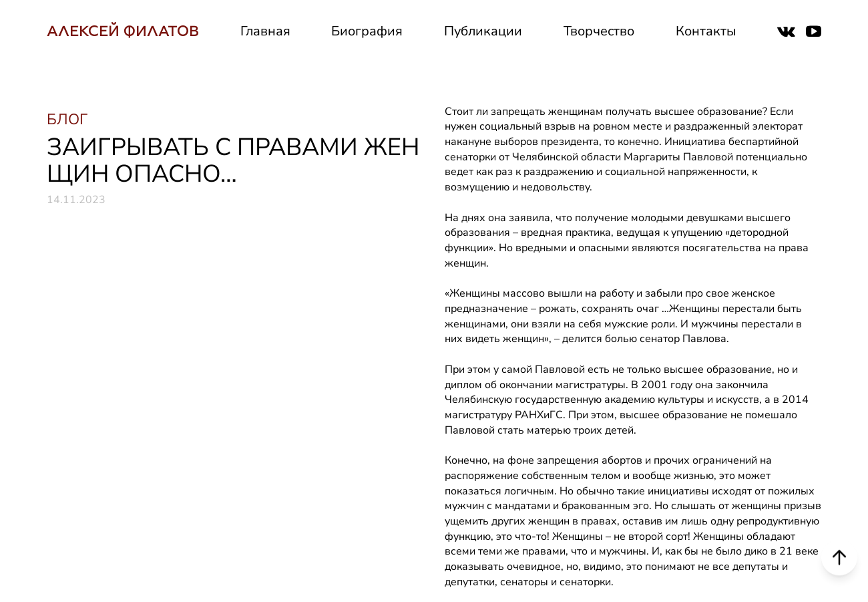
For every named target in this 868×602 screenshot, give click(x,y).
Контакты (706, 31)
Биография (367, 31)
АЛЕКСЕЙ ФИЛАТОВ (123, 31)
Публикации (483, 31)
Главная (265, 31)
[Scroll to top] (839, 557)
